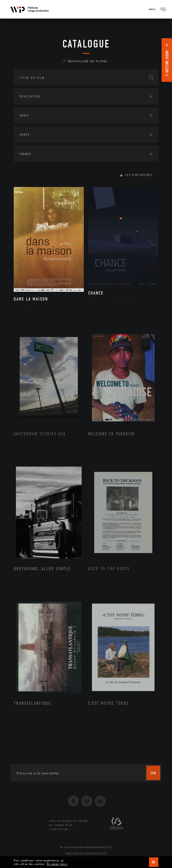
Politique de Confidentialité (86, 854)
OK (154, 862)
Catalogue (86, 44)
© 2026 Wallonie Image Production (86, 847)
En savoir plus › (57, 864)
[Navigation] (163, 9)
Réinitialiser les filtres (85, 61)
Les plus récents (139, 175)
